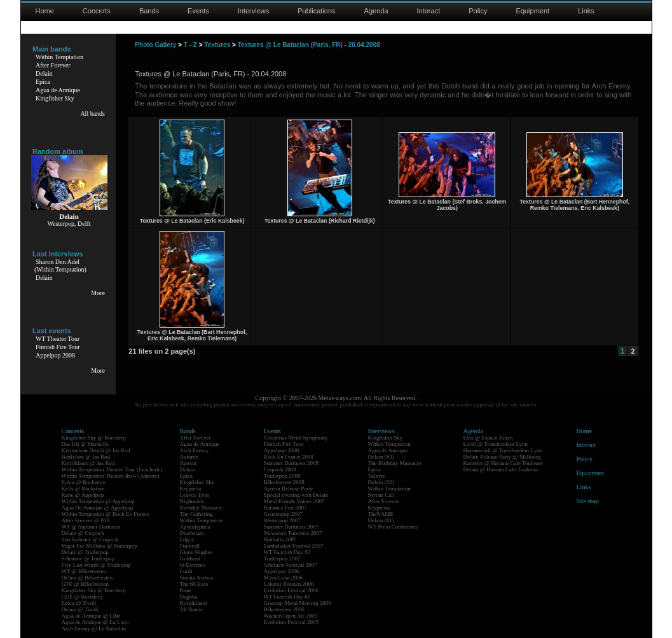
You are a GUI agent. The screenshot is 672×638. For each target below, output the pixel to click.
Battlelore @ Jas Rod (86, 457)
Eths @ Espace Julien (488, 438)
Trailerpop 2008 (282, 476)
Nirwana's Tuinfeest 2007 (293, 533)
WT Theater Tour (58, 339)
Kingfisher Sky (55, 98)
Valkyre (377, 476)
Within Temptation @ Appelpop (98, 501)
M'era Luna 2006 (284, 578)
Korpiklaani (194, 603)
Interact (429, 11)
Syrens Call (381, 495)
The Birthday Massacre (395, 463)
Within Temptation (59, 57)
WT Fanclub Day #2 (287, 552)
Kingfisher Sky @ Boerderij (94, 438)
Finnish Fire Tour (58, 347)
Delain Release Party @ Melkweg (502, 457)
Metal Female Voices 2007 (294, 501)
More (98, 293)
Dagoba (189, 597)
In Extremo (193, 565)
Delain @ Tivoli (80, 609)
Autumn (189, 457)
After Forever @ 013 (86, 520)
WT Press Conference (393, 527)
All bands (93, 114)
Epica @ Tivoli (79, 603)
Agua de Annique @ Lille (91, 616)
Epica (43, 82)
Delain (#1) (381, 520)
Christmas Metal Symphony (296, 438)
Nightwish (192, 501)
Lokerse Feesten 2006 (289, 584)
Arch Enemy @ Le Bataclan (94, 628)
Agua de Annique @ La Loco (95, 622)
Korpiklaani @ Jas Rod (88, 463)
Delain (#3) (381, 457)
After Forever (53, 65)
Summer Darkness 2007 (291, 527)
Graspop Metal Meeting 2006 (298, 603)
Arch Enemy (195, 450)
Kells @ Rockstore (83, 489)
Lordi (186, 571)
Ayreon (188, 463)
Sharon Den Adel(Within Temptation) (60, 266)
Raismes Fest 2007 (285, 508)
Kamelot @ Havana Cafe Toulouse (503, 463)
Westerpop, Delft (69, 224)
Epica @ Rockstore (84, 482)
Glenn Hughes (196, 552)
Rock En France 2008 (289, 457)
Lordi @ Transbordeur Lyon (496, 444)
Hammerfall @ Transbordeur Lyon (503, 450)
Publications (316, 11)
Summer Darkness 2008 (291, 463)
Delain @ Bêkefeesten (87, 578)
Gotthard (190, 558)
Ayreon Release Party (289, 489)
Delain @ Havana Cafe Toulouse (501, 469)
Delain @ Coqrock (83, 533)
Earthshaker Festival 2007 (294, 546)
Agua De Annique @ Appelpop (98, 508)
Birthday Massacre (202, 508)
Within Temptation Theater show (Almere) (111, 476)
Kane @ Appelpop (83, 495)
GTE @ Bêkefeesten (85, 584)
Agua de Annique (58, 90)
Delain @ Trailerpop (85, 552)
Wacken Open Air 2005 (291, 616)
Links (586, 11)
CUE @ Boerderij (82, 597)
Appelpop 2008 (55, 355)
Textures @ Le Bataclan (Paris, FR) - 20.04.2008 (309, 45)
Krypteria (191, 489)
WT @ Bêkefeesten (84, 571)
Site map (588, 501)
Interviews (254, 11)
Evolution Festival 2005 (291, 622)
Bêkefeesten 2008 (284, 482)
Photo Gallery (155, 45)
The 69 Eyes (194, 584)
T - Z (190, 45)
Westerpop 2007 (283, 520)
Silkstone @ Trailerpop (88, 558)
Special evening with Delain (296, 495)
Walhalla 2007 (280, 539)
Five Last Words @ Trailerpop (96, 565)
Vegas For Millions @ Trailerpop (99, 546)
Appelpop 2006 (282, 571)
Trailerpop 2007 (282, 558)
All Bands (191, 609)
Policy (478, 11)
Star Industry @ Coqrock (91, 539)
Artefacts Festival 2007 (291, 565)
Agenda (376, 11)
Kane (186, 590)
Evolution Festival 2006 (291, 590)
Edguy (188, 539)
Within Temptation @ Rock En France (106, 514)
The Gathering (196, 514)
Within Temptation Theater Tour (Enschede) (112, 469)
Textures (217, 45)
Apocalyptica (195, 527)
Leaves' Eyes (195, 495)
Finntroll (190, 546)
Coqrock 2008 (280, 469)
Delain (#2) (381, 482)
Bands (149, 11)
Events (198, 11)
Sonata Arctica (197, 578)
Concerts (97, 11)
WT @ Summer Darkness (91, 527)
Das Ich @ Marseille (86, 444)
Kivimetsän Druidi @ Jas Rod (96, 450)
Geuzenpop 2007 (283, 514)
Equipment (533, 11)
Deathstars (192, 533)
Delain (44, 73)
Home (45, 11)
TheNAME (381, 514)
